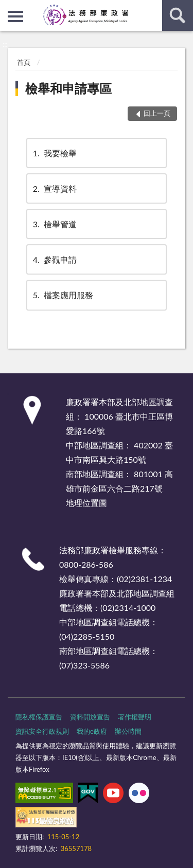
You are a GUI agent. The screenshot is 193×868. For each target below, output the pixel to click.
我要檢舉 (54, 153)
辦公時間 (128, 731)
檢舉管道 (54, 224)
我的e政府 (92, 731)
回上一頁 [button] (157, 113)
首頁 (24, 62)
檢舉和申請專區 (68, 88)
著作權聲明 (135, 717)
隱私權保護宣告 (39, 717)
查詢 (178, 15)
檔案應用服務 (62, 295)
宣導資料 (54, 188)
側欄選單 (15, 16)
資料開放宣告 (90, 717)
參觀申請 (54, 259)
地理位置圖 (86, 503)
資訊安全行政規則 (42, 731)
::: (8, 8)
